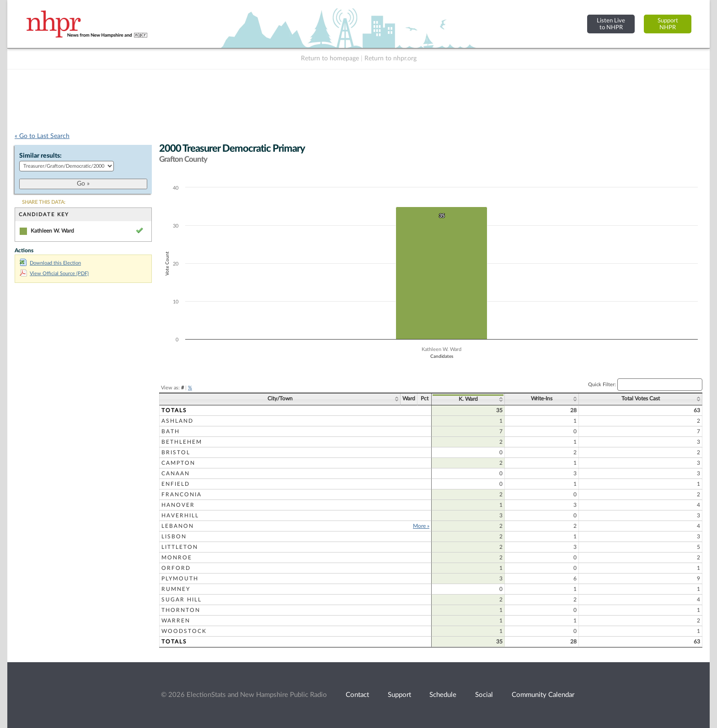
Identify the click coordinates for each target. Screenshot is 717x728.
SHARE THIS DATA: (44, 202)
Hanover (178, 505)
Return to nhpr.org (391, 58)
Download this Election (50, 263)
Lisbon (174, 537)
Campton (178, 463)
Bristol (176, 452)
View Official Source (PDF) (54, 274)
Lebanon (178, 526)
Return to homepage (330, 58)
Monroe (177, 558)
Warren (176, 621)
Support (399, 695)
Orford (176, 568)
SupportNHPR (668, 24)
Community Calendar (543, 695)
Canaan (176, 473)
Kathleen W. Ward (52, 231)
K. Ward (468, 399)
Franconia (182, 494)
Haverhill (180, 515)
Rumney (176, 589)
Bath (171, 431)
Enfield (176, 484)
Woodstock (184, 631)
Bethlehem (182, 442)
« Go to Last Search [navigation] (42, 136)
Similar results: (40, 156)
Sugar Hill (182, 600)
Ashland (177, 421)
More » (421, 526)
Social (484, 695)
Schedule (443, 695)
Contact (357, 695)
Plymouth (180, 579)
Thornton (181, 610)
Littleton (180, 547)
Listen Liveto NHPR (611, 24)
